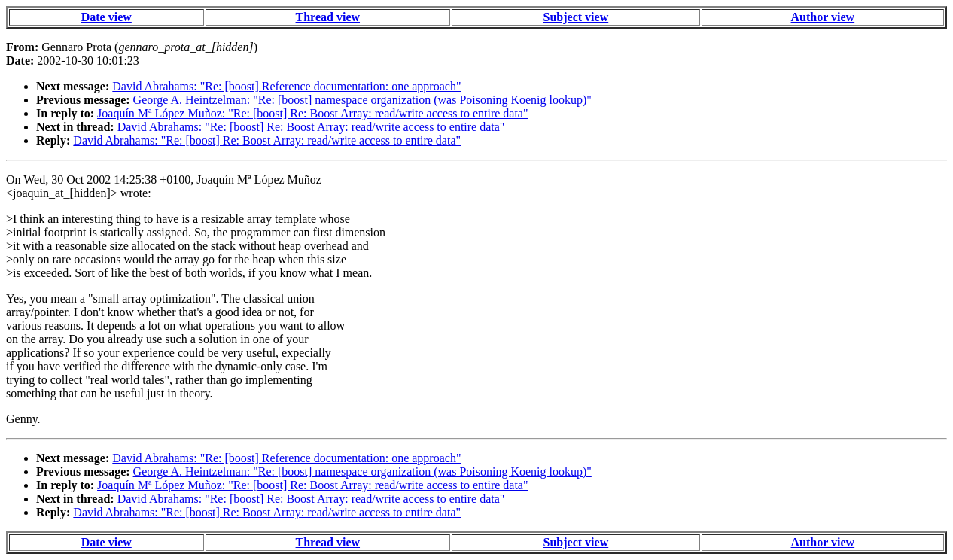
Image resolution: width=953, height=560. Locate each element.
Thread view (328, 17)
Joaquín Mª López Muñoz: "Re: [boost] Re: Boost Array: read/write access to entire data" (312, 113)
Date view (107, 17)
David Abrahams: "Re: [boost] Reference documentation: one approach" (286, 86)
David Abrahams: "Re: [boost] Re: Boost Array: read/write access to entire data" (311, 127)
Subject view (576, 17)
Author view (823, 17)
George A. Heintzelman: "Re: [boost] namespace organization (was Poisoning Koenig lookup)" (362, 100)
